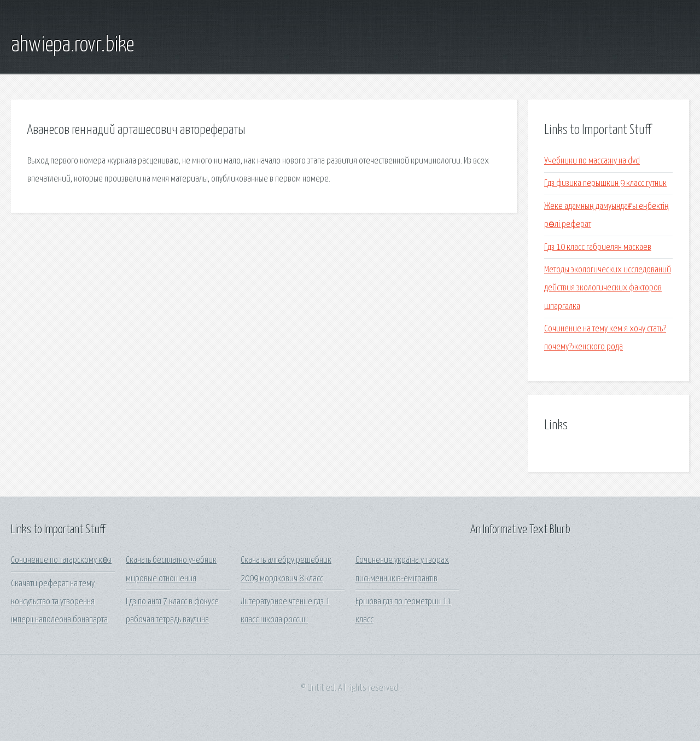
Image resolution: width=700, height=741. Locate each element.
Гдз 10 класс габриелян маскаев (598, 247)
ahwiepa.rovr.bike (72, 45)
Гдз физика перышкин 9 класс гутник (605, 183)
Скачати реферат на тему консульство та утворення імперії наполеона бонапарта (59, 602)
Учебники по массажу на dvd (592, 161)
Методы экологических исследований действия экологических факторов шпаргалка (608, 288)
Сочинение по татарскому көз (61, 560)
